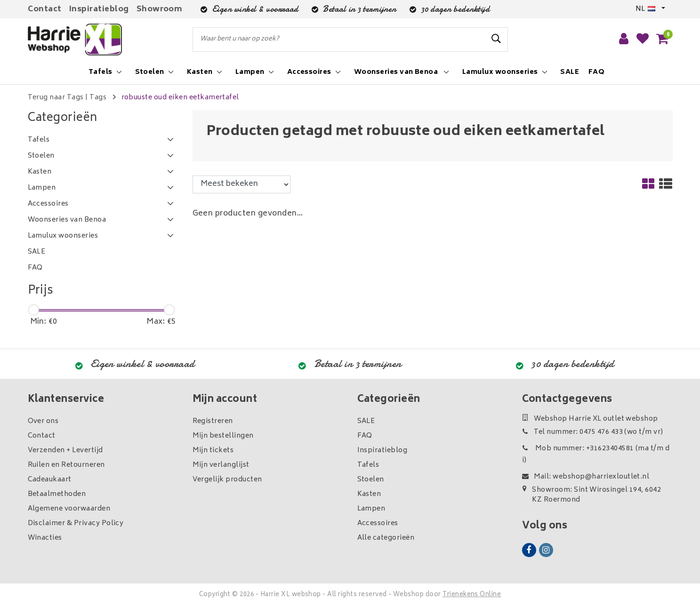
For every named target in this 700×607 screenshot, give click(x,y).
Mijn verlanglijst (221, 465)
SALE (366, 421)
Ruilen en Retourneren (66, 465)
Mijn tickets (213, 451)
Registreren (213, 421)
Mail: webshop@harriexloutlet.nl (586, 477)
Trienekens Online (472, 595)
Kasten (369, 494)
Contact (45, 9)
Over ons (43, 421)
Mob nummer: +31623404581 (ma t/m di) (596, 455)
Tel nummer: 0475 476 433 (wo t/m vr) (593, 432)
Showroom (160, 9)
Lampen (371, 509)
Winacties (45, 538)
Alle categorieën (386, 538)
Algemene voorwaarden (69, 509)
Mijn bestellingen (223, 436)
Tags (98, 98)
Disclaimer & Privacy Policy (76, 523)
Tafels (368, 465)
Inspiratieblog (99, 9)
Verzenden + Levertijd (65, 451)
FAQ (365, 436)
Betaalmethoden (57, 494)
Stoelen (371, 480)
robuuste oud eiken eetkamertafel (180, 98)
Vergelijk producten (227, 480)
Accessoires (378, 523)
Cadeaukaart (50, 480)
